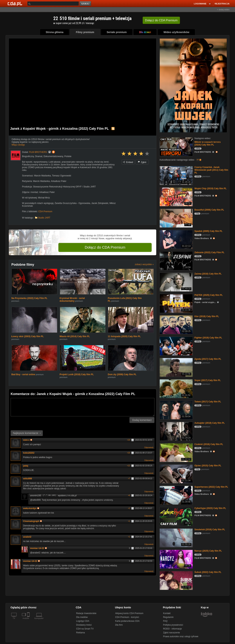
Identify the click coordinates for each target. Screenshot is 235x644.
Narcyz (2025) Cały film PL (208, 551)
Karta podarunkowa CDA (127, 621)
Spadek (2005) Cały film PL (208, 231)
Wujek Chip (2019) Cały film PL (210, 189)
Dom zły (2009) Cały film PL (122, 374)
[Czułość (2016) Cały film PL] (176, 452)
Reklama (81, 633)
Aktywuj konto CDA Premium (129, 613)
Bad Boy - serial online (23, 374)
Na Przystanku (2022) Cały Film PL (29, 298)
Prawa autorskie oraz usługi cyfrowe (181, 636)
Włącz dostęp (18, 145)
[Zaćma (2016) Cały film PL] (176, 282)
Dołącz (161, 20)
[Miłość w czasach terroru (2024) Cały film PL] (176, 146)
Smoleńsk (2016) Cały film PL (210, 530)
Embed (128, 162)
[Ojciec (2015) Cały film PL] (176, 474)
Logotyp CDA (83, 621)
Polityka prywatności (173, 625)
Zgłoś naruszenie (171, 633)
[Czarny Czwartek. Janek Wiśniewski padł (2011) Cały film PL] (176, 175)
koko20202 (29, 453)
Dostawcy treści (84, 625)
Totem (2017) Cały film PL (208, 402)
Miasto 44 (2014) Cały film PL (75, 336)
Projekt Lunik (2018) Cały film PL (77, 374)
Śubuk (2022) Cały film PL (208, 572)
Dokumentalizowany (53, 156)
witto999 (28, 479)
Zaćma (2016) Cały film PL (208, 274)
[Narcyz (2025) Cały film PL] (176, 559)
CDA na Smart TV (85, 629)
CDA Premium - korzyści (127, 617)
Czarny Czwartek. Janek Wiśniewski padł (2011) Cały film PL (211, 170)
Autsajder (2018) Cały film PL (210, 423)
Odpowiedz (149, 447)
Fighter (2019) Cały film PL (208, 338)
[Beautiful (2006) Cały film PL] (176, 218)
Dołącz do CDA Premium (105, 247)
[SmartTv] (29, 620)
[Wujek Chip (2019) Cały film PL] (176, 197)
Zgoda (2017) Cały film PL (208, 359)
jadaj (26, 466)
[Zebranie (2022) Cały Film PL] (176, 260)
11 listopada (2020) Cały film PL (124, 336)
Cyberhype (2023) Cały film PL (210, 508)
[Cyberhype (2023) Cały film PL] (176, 516)
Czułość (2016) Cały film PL (209, 444)
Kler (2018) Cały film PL (207, 316)
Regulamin (168, 617)
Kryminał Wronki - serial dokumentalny (72, 300)
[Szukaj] (53, 4)
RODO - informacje (172, 629)
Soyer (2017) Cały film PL (208, 380)
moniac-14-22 (38, 548)
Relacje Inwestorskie (86, 613)
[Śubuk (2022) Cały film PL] (176, 580)
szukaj (86, 4)
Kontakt (167, 613)
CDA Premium (45, 211)
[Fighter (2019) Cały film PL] (176, 346)
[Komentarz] (83, 407)
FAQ (165, 621)
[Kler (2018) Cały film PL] (176, 324)
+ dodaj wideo (223, 10)
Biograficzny (28, 156)
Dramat (39, 156)
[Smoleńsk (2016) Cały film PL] (176, 538)
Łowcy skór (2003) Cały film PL (28, 336)
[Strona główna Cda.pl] (15, 3)
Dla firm (119, 625)
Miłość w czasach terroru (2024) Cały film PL (208, 143)
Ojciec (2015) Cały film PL (208, 466)
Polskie (68, 156)
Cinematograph (32, 521)
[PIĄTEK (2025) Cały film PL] (176, 303)
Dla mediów (82, 617)
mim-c (28, 440)
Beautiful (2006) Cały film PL (209, 210)
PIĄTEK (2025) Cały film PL (209, 295)
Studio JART (44, 218)
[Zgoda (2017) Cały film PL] (176, 367)
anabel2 (27, 537)
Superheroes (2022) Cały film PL (211, 487)
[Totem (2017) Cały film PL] (176, 410)
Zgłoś (142, 162)
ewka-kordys (31, 508)
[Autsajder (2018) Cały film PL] (176, 431)
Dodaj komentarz (142, 420)
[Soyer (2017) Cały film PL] (176, 388)
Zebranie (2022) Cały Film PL (209, 252)
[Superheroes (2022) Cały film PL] (176, 495)
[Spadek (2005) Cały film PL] (176, 239)
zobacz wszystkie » (144, 264)
